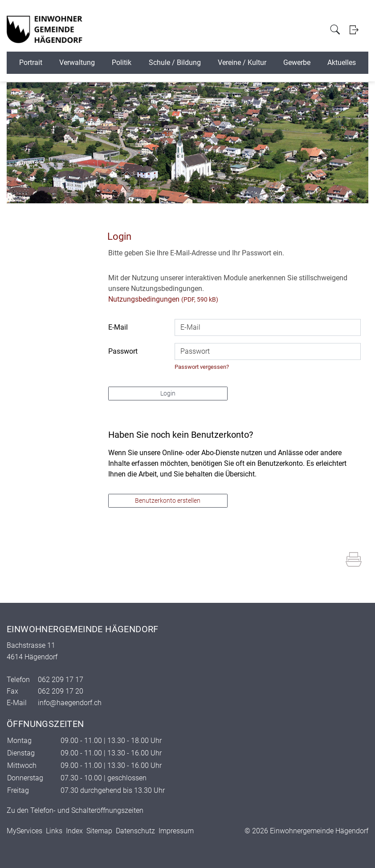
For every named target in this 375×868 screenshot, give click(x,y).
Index (74, 831)
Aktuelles (342, 63)
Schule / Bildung (175, 63)
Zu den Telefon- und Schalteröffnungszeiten (75, 810)
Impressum (176, 831)
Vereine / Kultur (242, 63)
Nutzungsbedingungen (144, 299)
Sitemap (99, 831)
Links (54, 831)
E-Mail (118, 327)
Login (354, 30)
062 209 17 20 (61, 691)
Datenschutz (135, 831)
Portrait (31, 63)
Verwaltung (77, 63)
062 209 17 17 (61, 680)
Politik (122, 63)
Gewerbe (297, 63)
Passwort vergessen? (202, 367)
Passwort (123, 351)
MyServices (24, 831)
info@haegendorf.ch (70, 703)
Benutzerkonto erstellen (168, 501)
